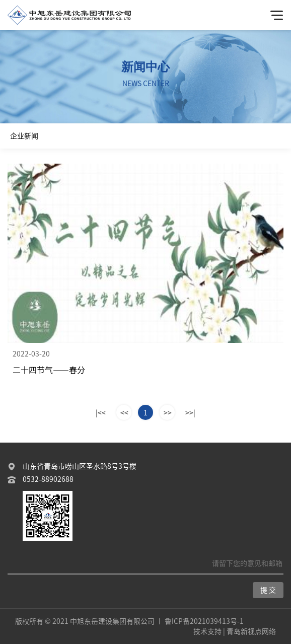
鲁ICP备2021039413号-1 (204, 621)
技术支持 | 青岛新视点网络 (235, 631)
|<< (101, 413)
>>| (190, 413)
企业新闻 (24, 136)
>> (168, 413)
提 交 (268, 590)
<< (124, 413)
